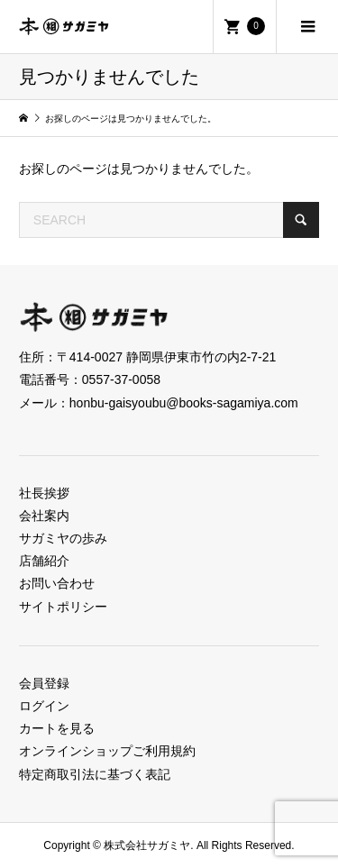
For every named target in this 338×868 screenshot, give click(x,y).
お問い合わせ (57, 583)
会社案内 (44, 516)
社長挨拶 (44, 493)
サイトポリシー (63, 607)
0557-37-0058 (121, 379)
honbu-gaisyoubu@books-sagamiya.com (184, 403)
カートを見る (57, 728)
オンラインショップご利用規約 (107, 751)
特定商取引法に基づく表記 (95, 774)
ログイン (44, 706)
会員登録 (44, 683)
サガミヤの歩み (63, 538)
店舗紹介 (44, 561)
